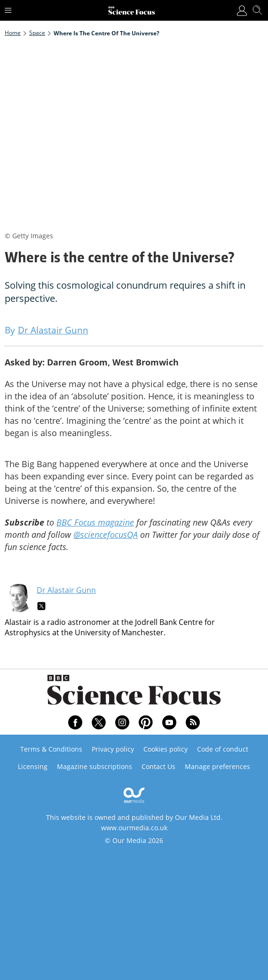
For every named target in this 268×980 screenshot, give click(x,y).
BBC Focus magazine (95, 522)
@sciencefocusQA (106, 535)
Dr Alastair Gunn (66, 590)
